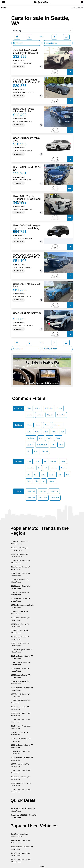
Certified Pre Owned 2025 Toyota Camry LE (26, 81)
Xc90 (60, 475)
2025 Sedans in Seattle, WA (21, 619)
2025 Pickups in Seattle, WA (21, 714)
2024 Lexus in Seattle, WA (20, 683)
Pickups (59, 408)
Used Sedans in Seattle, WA (21, 842)
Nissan (58, 438)
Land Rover (31, 438)
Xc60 (43, 475)
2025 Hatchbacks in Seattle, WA (22, 746)
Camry (38, 461)
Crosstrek (31, 468)
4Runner (53, 461)
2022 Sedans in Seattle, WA (21, 721)
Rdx (35, 475)
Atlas (37, 481)
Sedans (38, 408)
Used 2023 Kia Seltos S (27, 313)
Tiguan (51, 475)
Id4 (46, 468)
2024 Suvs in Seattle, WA (20, 543)
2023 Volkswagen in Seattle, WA (22, 606)
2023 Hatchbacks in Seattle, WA (22, 689)
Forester (64, 468)
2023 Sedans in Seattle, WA (21, 587)
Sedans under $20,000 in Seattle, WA (24, 816)
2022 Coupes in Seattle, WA (21, 791)
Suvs (29, 408)
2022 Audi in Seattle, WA (20, 733)
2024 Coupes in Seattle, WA (21, 772)
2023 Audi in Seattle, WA (20, 632)
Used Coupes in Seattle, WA (21, 861)
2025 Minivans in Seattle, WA (21, 784)
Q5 (29, 475)
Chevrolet (45, 451)
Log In (73, 8)
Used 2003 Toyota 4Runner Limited (24, 110)
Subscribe (80, 8)
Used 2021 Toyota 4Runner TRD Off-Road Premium (27, 199)
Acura (37, 432)
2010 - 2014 (31, 498)
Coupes (30, 415)
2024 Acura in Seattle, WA (20, 625)
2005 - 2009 (43, 498)
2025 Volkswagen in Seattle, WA (22, 651)
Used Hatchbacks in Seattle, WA (22, 848)
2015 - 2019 (54, 491)
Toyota (30, 425)
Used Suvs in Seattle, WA (20, 835)
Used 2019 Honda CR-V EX (27, 168)
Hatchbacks (48, 408)
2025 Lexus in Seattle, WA (20, 644)
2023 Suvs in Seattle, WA (20, 549)
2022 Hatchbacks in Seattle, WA (22, 759)
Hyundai (30, 445)
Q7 (44, 481)
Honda (46, 432)
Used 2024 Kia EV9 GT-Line (27, 285)
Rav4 (29, 461)
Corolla (63, 461)
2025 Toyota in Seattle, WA (21, 568)
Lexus (38, 425)
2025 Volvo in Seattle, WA (20, 670)
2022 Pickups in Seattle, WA (21, 753)
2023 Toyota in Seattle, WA (21, 600)
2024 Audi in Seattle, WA (20, 613)
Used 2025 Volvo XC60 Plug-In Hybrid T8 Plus (27, 256)
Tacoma (52, 481)
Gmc (36, 451)
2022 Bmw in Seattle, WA (20, 765)
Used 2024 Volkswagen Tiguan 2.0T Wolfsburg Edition (27, 228)
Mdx (29, 481)
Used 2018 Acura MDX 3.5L (26, 139)
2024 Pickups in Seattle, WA (21, 727)
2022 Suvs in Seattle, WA (20, 581)
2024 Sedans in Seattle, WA (21, 574)
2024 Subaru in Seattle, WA (21, 664)
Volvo (54, 432)
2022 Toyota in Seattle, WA (21, 695)
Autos (4, 8)
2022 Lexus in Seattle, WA (20, 708)
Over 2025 (43, 491)
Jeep (62, 432)
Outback (54, 468)
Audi (29, 432)
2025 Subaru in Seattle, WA (21, 676)
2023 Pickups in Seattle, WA (21, 740)
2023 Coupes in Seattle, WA (21, 778)
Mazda (49, 438)
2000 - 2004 (55, 498)
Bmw (41, 438)
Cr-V (68, 475)
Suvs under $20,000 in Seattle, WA (23, 810)
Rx (45, 461)
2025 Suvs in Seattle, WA (20, 555)
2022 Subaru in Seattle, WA (21, 702)
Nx (39, 468)
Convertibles (61, 415)
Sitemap (42, 866)
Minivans (40, 415)
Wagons (50, 415)
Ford (53, 445)
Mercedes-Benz (42, 445)
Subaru (47, 425)
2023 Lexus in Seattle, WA (20, 594)
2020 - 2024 (31, 491)
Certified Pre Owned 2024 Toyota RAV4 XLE (27, 52)
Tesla (61, 445)
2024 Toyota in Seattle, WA (21, 562)
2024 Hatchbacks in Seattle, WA (22, 657)
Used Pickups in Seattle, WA (21, 854)
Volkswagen (58, 425)
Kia (29, 451)
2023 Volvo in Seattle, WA (20, 638)
